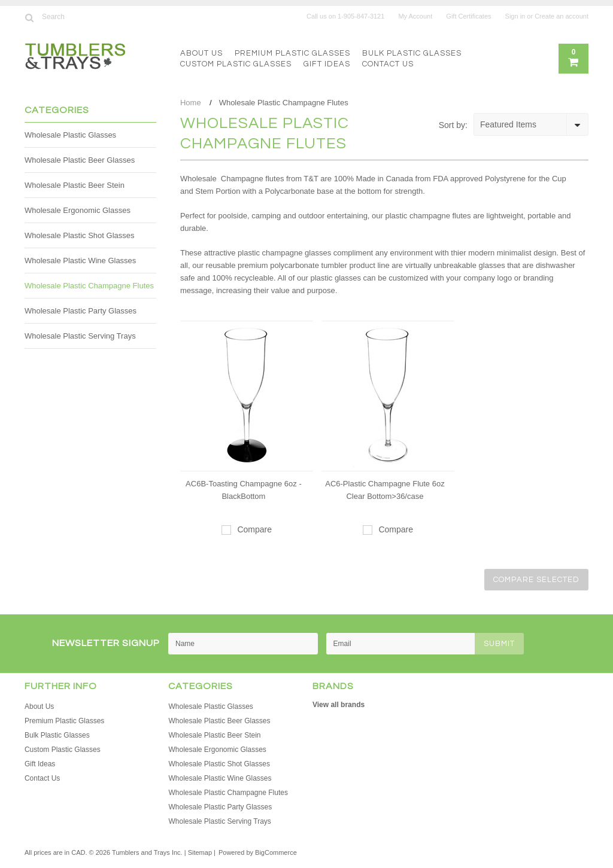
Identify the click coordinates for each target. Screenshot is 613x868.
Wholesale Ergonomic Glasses (78, 210)
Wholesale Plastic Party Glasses (81, 311)
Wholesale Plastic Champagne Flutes (89, 286)
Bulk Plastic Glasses (412, 53)
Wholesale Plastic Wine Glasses (80, 261)
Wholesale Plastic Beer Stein (75, 185)
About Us (201, 53)
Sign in (515, 16)
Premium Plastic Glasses (292, 53)
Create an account (562, 16)
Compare (254, 529)
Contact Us (388, 64)
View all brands (339, 705)
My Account (415, 16)
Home (191, 103)
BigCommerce (276, 852)
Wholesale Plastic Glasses (70, 135)
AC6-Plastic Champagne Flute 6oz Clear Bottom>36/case (385, 490)
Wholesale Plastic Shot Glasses (80, 235)
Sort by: (453, 125)
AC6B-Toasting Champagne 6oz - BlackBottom (244, 490)
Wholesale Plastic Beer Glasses (80, 160)
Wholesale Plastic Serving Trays (80, 336)
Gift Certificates (468, 16)
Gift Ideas (327, 64)
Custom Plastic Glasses (236, 64)
